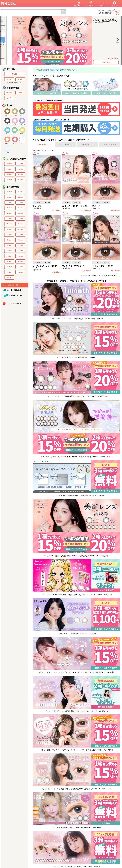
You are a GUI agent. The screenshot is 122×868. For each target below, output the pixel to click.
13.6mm (20, 240)
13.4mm (20, 235)
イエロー (22, 134)
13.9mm (9, 251)
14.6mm (20, 267)
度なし (20, 79)
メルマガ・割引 (90, 6)
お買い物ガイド (78, 6)
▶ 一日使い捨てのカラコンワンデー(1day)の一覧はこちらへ (101, 276)
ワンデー (9, 93)
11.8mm (20, 192)
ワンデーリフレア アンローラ (74, 266)
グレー (22, 115)
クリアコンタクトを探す (106, 93)
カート (117, 12)
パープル (22, 124)
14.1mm (20, 164)
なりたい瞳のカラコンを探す (76, 93)
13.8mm (20, 245)
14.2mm (9, 169)
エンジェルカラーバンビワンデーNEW (45, 267)
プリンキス (96, 206)
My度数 (15, 74)
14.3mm (20, 169)
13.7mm (9, 245)
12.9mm (9, 224)
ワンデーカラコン (43, 145)
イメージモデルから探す (47, 93)
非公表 (9, 277)
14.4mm (9, 174)
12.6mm (20, 213)
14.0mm (9, 164)
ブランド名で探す (14, 303)
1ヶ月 (9, 98)
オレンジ (7, 143)
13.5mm (9, 240)
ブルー (7, 134)
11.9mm (9, 197)
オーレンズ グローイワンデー (103, 266)
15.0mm (20, 180)
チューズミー (38, 206)
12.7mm (9, 219)
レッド (15, 143)
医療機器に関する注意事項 (54, 70)
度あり (9, 79)
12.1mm (9, 203)
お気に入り (103, 6)
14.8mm (9, 180)
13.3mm (9, 235)
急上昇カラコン (110, 145)
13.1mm (9, 229)
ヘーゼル (15, 115)
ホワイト (22, 143)
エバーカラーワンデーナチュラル (75, 206)
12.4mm (20, 208)
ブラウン (7, 115)
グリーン (15, 134)
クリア (7, 153)
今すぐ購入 (101, 62)
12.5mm (9, 213)
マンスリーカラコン (65, 145)
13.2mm (20, 229)
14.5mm (20, 174)
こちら (20, 83)
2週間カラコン (87, 145)
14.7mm (9, 272)
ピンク (15, 124)
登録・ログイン (115, 6)
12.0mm (20, 197)
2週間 (20, 93)
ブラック (7, 124)
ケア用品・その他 (15, 295)
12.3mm (9, 208)
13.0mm (20, 224)
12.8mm (20, 219)
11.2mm (9, 192)
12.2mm (20, 203)
